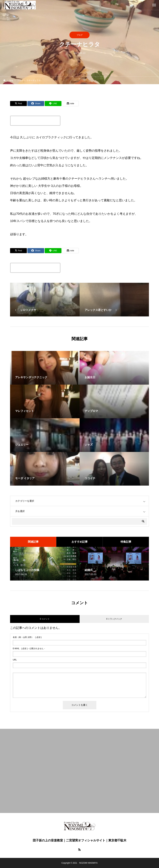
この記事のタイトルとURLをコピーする (35, 121)
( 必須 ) (27, 637)
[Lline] (53, 104)
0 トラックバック (114, 619)
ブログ (80, 35)
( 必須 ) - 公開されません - (29, 649)
